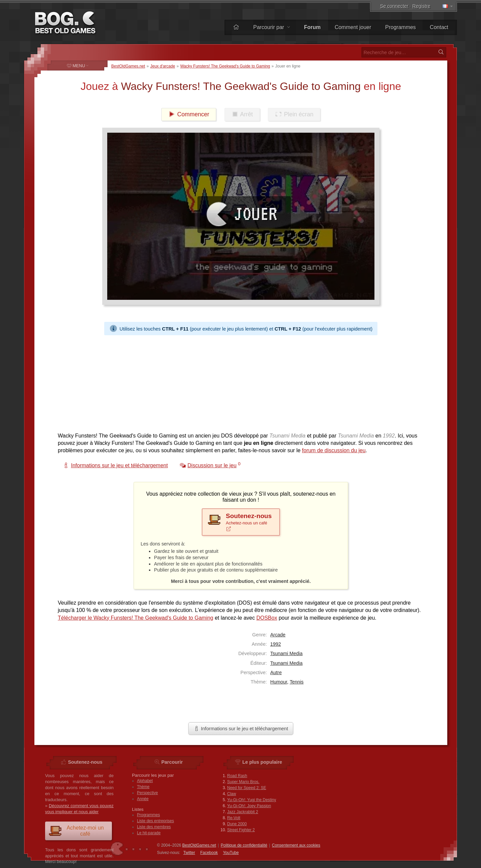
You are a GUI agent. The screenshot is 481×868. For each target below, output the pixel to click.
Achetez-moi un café (76, 831)
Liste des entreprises (155, 821)
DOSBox (267, 618)
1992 (276, 644)
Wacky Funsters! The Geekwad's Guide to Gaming (225, 66)
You (231, 853)
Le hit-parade (149, 833)
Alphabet (145, 781)
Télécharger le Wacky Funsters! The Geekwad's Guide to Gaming (135, 618)
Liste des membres (154, 827)
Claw (232, 794)
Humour (279, 682)
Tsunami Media (286, 653)
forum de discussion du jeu (334, 450)
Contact (439, 27)
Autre (276, 672)
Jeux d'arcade (163, 66)
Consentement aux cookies (296, 845)
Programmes (400, 27)
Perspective (147, 793)
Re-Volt (234, 818)
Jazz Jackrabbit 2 (243, 812)
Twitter (189, 853)
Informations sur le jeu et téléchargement (241, 729)
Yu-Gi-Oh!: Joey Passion (249, 806)
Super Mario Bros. (243, 782)
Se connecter (394, 6)
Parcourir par (272, 27)
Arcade (278, 635)
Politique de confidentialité (244, 845)
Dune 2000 (237, 824)
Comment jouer (353, 27)
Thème (143, 787)
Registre (422, 6)
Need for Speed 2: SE (247, 788)
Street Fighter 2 (241, 830)
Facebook (209, 853)
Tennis (297, 682)
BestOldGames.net (128, 66)
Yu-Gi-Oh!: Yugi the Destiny (252, 800)
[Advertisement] (238, 382)
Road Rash (237, 776)
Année (143, 799)
